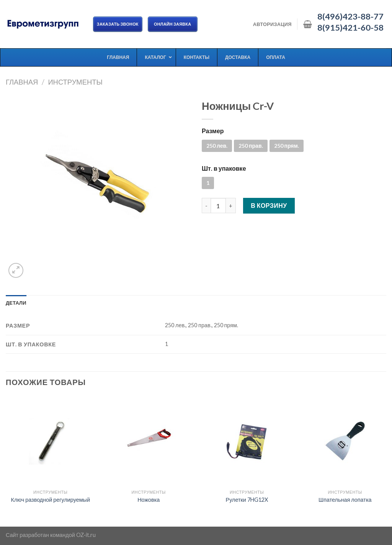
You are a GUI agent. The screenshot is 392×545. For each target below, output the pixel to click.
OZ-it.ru (86, 535)
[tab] (16, 303)
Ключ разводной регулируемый (51, 500)
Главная (22, 82)
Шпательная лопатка (345, 500)
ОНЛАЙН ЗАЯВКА (173, 24)
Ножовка (149, 500)
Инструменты (75, 82)
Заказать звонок (118, 24)
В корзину (269, 205)
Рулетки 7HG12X (247, 500)
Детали (16, 303)
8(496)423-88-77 (350, 16)
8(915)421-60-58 (350, 28)
